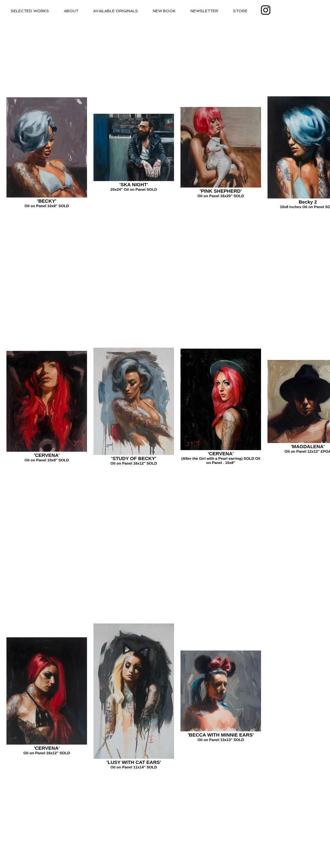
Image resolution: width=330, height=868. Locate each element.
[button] (30, 11)
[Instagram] (266, 10)
